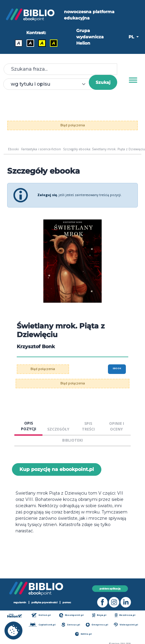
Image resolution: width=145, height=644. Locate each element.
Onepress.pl (97, 625)
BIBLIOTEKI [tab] (72, 440)
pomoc (67, 602)
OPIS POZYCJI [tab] (29, 426)
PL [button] (132, 37)
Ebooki (13, 149)
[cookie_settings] (13, 631)
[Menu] (133, 80)
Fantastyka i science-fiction (41, 149)
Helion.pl (41, 615)
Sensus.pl (71, 625)
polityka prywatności (44, 602)
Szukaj (103, 82)
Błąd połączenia (73, 125)
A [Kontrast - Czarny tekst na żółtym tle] (42, 43)
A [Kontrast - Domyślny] (19, 43)
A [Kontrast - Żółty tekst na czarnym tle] (54, 43)
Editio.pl (83, 634)
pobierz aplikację (110, 589)
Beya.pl (99, 615)
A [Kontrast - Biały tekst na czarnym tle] (30, 43)
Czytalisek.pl (42, 625)
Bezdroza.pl (125, 615)
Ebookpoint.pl (71, 615)
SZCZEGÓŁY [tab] (58, 429)
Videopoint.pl (126, 625)
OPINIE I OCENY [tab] (117, 426)
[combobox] (50, 84)
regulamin (20, 602)
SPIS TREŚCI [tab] (88, 426)
